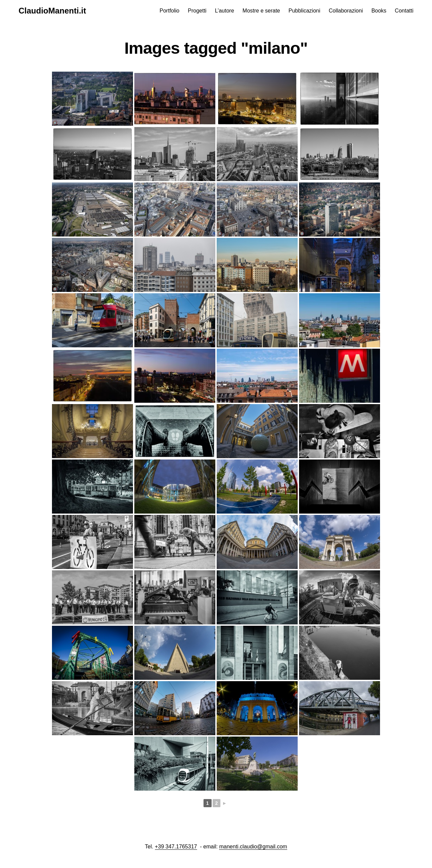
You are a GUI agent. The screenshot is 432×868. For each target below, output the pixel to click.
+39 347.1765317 (176, 847)
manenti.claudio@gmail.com (253, 847)
